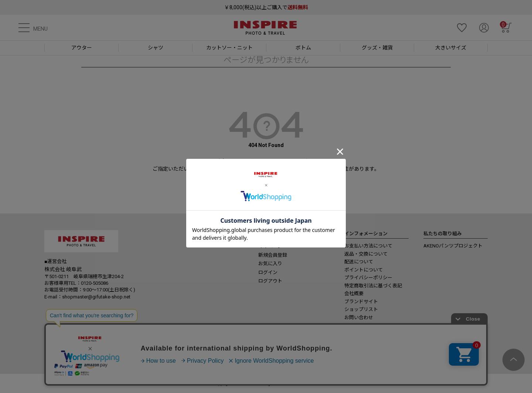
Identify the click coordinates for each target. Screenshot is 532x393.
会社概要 (354, 293)
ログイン (268, 272)
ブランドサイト (361, 302)
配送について (359, 262)
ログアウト (270, 281)
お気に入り (270, 264)
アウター (82, 48)
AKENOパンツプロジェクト (453, 246)
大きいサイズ (451, 48)
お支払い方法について (368, 246)
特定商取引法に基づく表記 (373, 286)
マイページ (270, 246)
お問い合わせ (359, 317)
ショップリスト (361, 309)
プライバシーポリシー (368, 278)
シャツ (156, 48)
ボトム (303, 48)
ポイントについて (364, 270)
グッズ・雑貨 (377, 48)
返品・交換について (366, 254)
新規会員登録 (273, 255)
